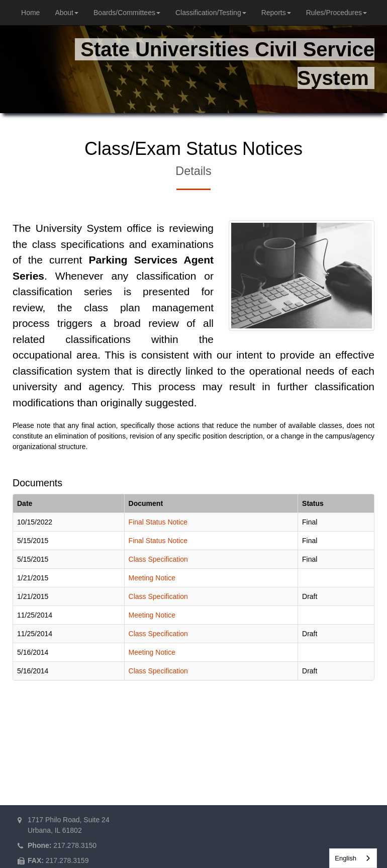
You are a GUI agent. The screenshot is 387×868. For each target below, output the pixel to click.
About (67, 13)
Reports (276, 13)
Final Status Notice (158, 522)
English (346, 858)
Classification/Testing (211, 13)
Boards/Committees (127, 13)
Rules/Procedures (336, 13)
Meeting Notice (152, 578)
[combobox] (353, 858)
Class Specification (158, 559)
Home (30, 13)
